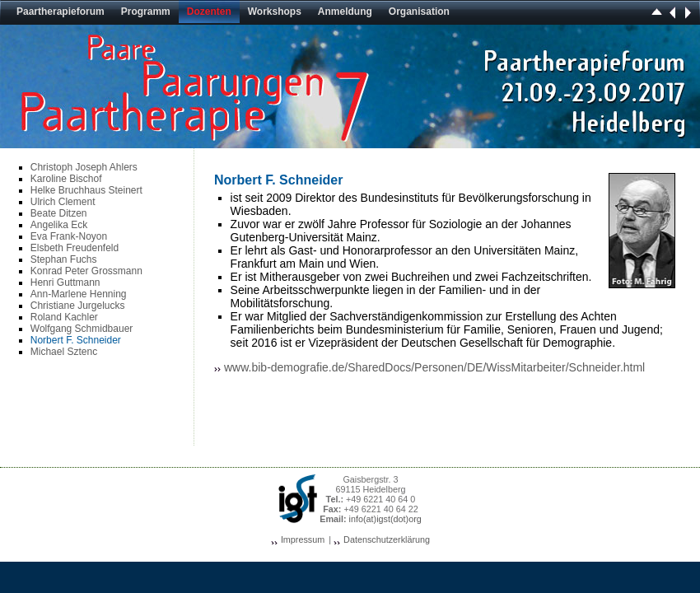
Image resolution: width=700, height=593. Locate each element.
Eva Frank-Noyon (69, 236)
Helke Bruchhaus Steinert (86, 190)
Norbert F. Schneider (76, 340)
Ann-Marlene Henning (79, 294)
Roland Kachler (64, 317)
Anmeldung (345, 12)
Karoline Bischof (66, 179)
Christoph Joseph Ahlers (84, 167)
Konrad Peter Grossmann (86, 271)
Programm (146, 12)
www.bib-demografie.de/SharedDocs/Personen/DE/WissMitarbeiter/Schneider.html (434, 367)
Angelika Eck (59, 225)
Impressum (303, 539)
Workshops (275, 12)
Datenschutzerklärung (387, 539)
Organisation (419, 12)
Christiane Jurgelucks (78, 306)
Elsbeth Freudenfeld (75, 248)
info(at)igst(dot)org (385, 519)
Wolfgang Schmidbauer (82, 329)
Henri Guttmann (65, 282)
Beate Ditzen (59, 213)
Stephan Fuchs (64, 259)
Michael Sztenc (64, 352)
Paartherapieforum (61, 12)
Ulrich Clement (63, 202)
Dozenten (209, 12)
